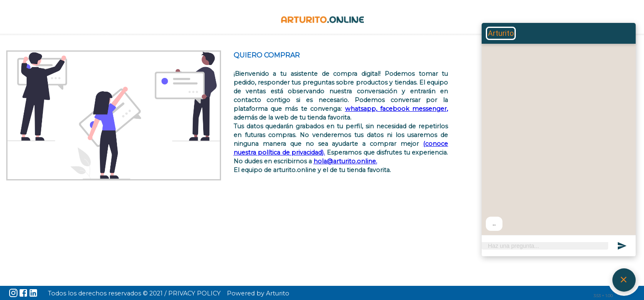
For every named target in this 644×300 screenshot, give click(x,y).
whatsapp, (363, 109)
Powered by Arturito (258, 293)
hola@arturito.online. (345, 161)
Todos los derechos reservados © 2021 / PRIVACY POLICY (134, 293)
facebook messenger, (414, 109)
